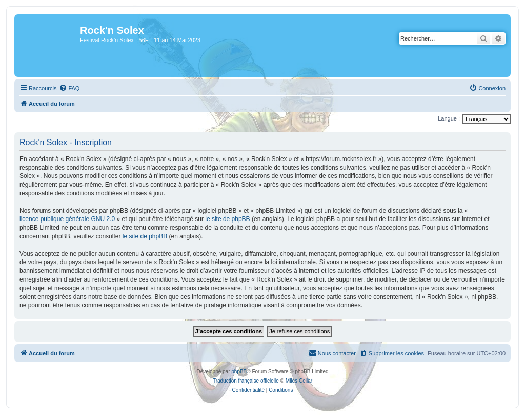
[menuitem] (69, 88)
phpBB (239, 372)
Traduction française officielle (246, 381)
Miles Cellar (299, 381)
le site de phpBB (227, 219)
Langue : (449, 118)
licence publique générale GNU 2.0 (67, 219)
